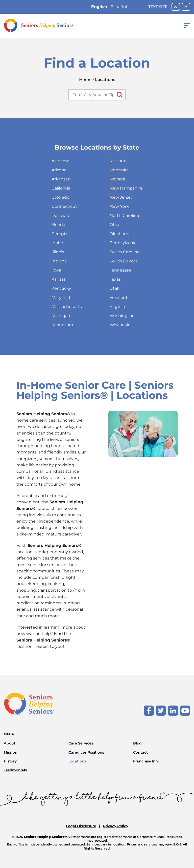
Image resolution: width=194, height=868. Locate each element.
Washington (122, 316)
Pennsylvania (123, 243)
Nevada (117, 179)
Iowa (56, 270)
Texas (115, 279)
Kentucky (61, 288)
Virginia (117, 307)
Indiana (59, 261)
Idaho (57, 243)
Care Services (81, 743)
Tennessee (120, 270)
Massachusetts (67, 307)
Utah (115, 288)
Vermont (119, 297)
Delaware (61, 215)
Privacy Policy (115, 826)
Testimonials (15, 770)
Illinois (58, 252)
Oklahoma (120, 234)
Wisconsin (120, 325)
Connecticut (64, 206)
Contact (140, 752)
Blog (137, 743)
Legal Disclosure (81, 826)
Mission (11, 752)
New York (119, 206)
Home (85, 80)
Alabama (60, 161)
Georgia (59, 234)
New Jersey (121, 197)
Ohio (114, 225)
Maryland (61, 297)
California (61, 188)
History (10, 761)
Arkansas (61, 179)
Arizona (59, 170)
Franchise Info (146, 761)
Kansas (59, 279)
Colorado (60, 197)
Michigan (61, 316)
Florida (58, 225)
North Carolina (124, 215)
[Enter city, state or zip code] (97, 95)
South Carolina (125, 252)
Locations (77, 761)
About (10, 743)
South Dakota (124, 261)
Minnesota (62, 325)
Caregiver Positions (86, 752)
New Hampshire (126, 188)
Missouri (118, 161)
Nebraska (119, 170)
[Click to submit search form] (119, 94)
